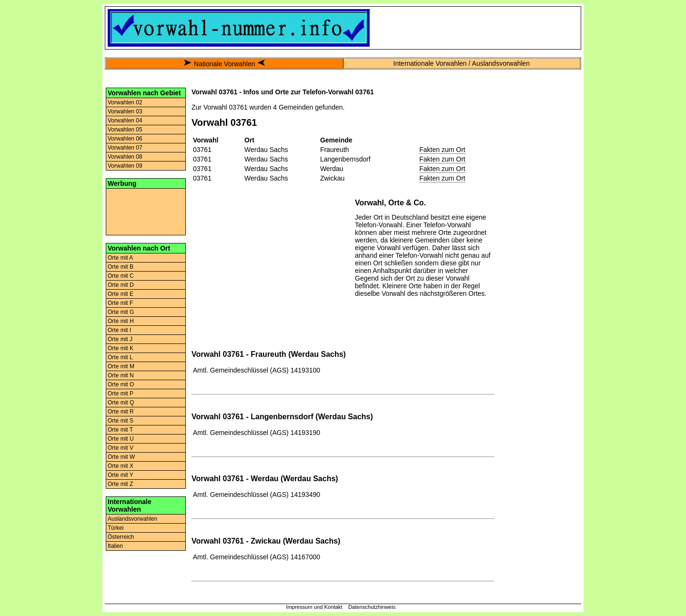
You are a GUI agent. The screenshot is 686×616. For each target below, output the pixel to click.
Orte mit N (121, 375)
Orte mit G (121, 312)
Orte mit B (121, 267)
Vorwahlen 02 (125, 102)
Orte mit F (120, 303)
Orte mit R (121, 412)
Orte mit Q (121, 403)
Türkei (116, 528)
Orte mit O (121, 384)
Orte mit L (120, 357)
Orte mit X (121, 466)
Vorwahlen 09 (125, 166)
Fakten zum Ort (442, 150)
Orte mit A (120, 258)
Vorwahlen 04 (125, 121)
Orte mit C (121, 276)
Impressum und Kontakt (314, 607)
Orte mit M (121, 366)
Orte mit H (121, 321)
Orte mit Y (121, 475)
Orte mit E (121, 294)
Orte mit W (121, 457)
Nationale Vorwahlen (224, 64)
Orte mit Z (120, 484)
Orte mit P (121, 394)
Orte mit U (121, 439)
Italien (115, 546)
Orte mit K (121, 348)
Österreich (121, 537)
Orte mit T (120, 430)
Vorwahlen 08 (125, 157)
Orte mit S (121, 421)
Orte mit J (120, 339)
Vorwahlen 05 (125, 130)
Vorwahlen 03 (125, 111)
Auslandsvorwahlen (132, 519)
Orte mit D (121, 285)
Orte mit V (121, 448)
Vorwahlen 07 (125, 148)
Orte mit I (119, 330)
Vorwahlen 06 (125, 139)
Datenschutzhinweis (372, 607)
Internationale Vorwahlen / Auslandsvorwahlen (462, 63)
